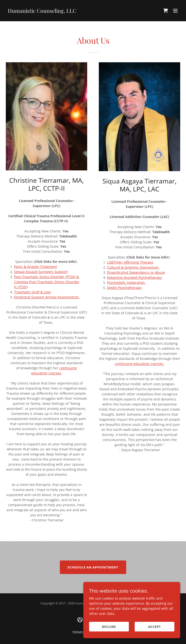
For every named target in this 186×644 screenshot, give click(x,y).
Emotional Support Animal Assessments (47, 297)
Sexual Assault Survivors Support (41, 272)
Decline (109, 627)
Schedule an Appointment (93, 567)
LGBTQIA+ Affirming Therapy (130, 262)
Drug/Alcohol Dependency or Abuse (136, 272)
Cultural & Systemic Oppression (133, 267)
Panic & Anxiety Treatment (35, 267)
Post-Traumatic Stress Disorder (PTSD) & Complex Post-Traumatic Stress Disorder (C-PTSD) (47, 282)
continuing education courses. (140, 364)
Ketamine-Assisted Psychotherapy (135, 277)
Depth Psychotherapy (124, 288)
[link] (42, 11)
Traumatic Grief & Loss (32, 292)
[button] (175, 11)
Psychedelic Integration (126, 283)
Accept (154, 627)
